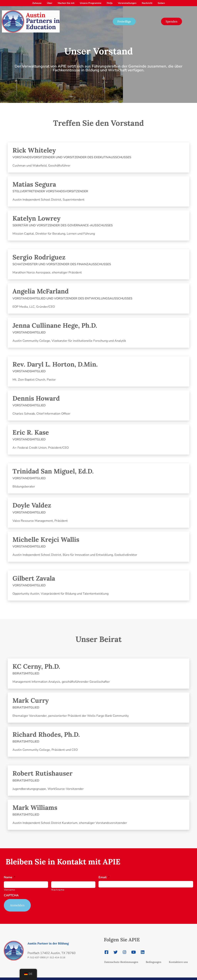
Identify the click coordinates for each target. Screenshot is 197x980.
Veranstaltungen (127, 3)
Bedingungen (154, 957)
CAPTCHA (11, 895)
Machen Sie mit (66, 3)
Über (50, 3)
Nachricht (147, 3)
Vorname (10, 890)
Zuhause (37, 3)
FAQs (110, 3)
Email (104, 877)
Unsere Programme (91, 3)
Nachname (58, 890)
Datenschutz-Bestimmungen (121, 957)
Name (10, 877)
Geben (161, 3)
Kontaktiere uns (178, 957)
